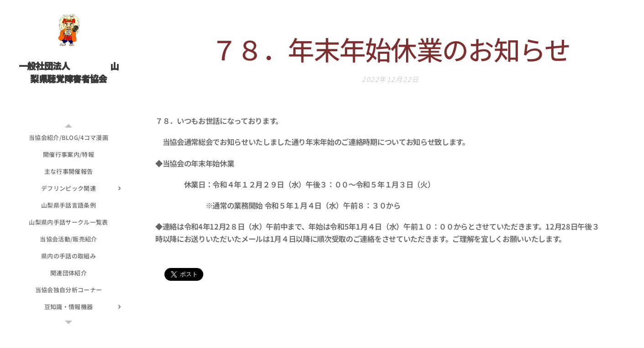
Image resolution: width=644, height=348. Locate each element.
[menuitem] (69, 137)
